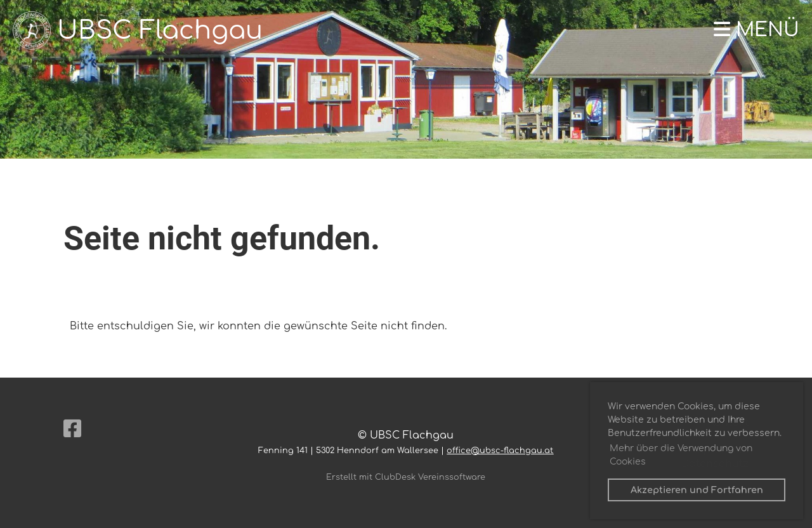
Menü (756, 30)
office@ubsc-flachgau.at (500, 451)
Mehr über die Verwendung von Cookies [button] (681, 455)
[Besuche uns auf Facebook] (72, 429)
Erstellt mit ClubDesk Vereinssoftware (406, 477)
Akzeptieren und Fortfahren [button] (697, 490)
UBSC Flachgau (160, 30)
